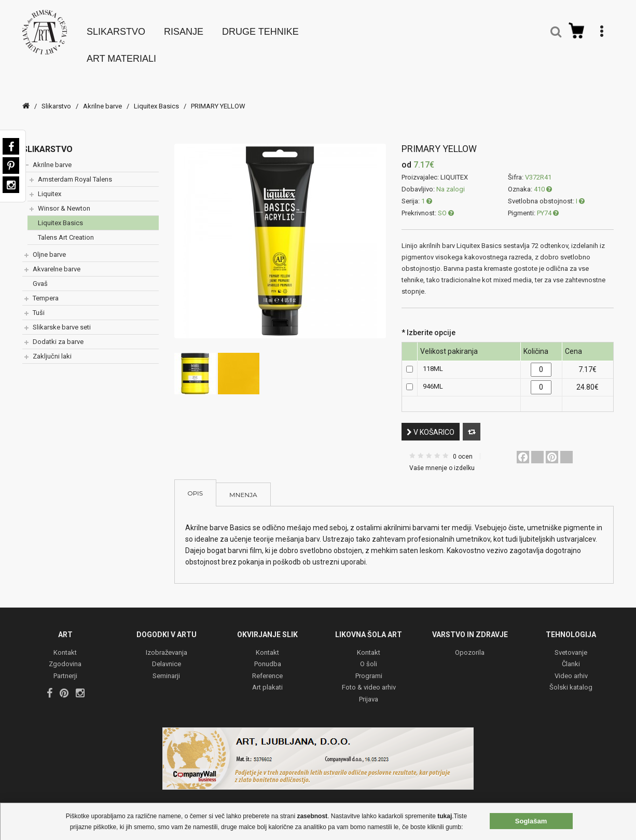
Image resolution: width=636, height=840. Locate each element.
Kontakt (65, 644)
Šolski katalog (571, 679)
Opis (196, 484)
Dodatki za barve (58, 333)
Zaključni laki (52, 347)
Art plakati (267, 679)
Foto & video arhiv (369, 679)
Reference (267, 667)
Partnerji (65, 667)
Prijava (369, 691)
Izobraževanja (167, 644)
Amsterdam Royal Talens (75, 170)
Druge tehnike (260, 27)
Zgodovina (65, 656)
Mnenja (243, 486)
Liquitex (50, 185)
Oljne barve (49, 246)
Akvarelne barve (57, 260)
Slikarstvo (116, 27)
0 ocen (463, 448)
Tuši (39, 304)
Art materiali (121, 54)
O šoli (369, 656)
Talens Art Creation (66, 229)
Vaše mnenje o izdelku (442, 459)
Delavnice (167, 656)
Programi (369, 667)
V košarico (431, 423)
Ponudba (268, 656)
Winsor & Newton (64, 199)
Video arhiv (571, 667)
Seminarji (166, 667)
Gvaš (40, 275)
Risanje (184, 27)
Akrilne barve (102, 97)
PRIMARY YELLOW (218, 97)
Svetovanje (571, 644)
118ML (433, 360)
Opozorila (470, 644)
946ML (433, 377)
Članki (571, 656)
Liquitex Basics (157, 97)
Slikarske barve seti (62, 318)
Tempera (46, 289)
